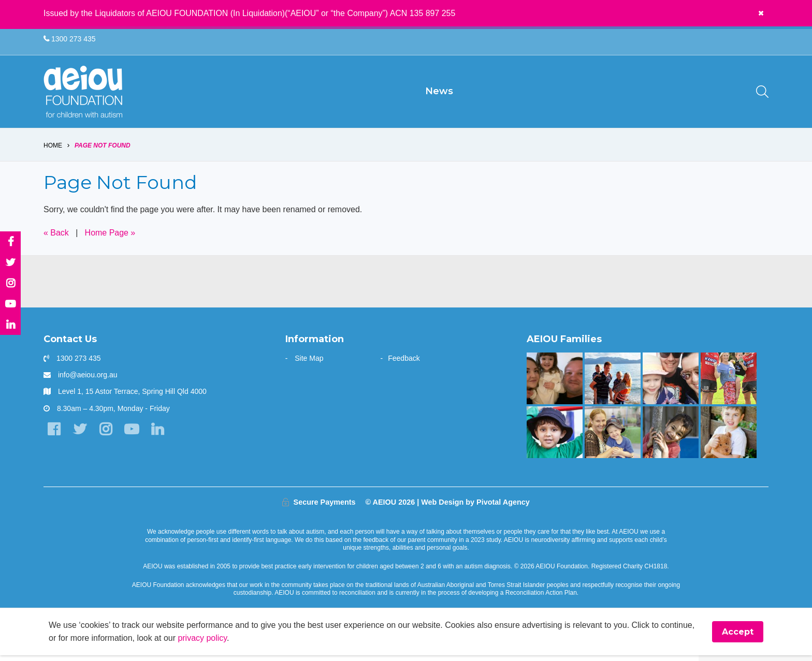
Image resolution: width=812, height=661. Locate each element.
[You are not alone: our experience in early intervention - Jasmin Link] (670, 438)
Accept (738, 637)
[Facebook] (54, 435)
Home (53, 151)
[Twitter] (79, 435)
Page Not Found (103, 151)
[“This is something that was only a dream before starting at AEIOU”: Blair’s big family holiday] (554, 384)
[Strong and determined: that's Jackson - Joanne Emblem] (612, 438)
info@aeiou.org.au (88, 380)
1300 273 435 (70, 39)
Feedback (404, 364)
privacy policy (203, 644)
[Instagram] (105, 435)
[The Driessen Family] (728, 438)
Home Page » (110, 238)
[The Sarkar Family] (554, 438)
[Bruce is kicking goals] (728, 384)
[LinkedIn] (157, 435)
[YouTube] (131, 435)
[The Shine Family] (612, 384)
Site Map (309, 364)
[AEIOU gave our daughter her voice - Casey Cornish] (670, 384)
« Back (56, 238)
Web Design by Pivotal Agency (475, 508)
